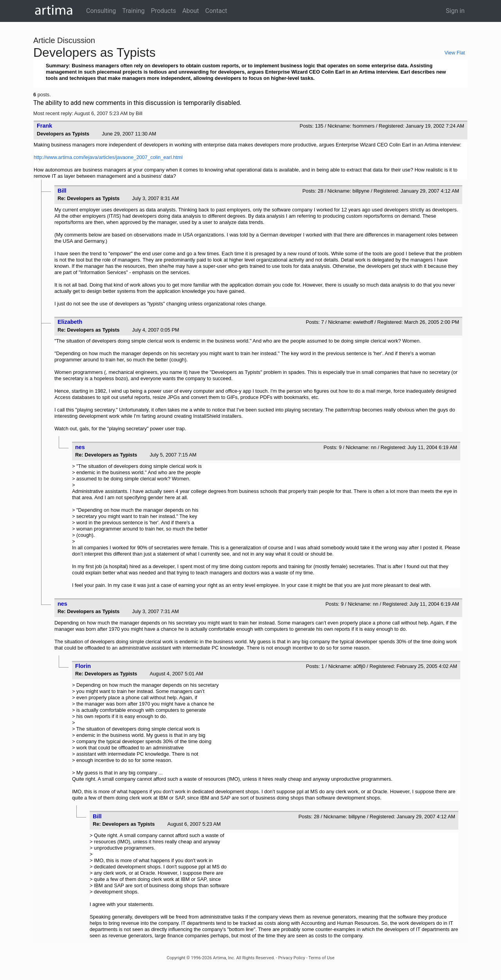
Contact (216, 11)
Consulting (101, 11)
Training (133, 11)
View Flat (454, 53)
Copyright (176, 958)
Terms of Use (321, 958)
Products (164, 11)
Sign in (455, 11)
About (191, 11)
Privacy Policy (292, 958)
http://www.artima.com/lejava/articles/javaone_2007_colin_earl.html (108, 157)
